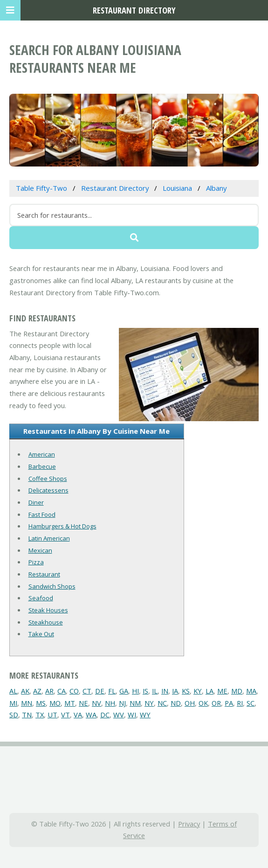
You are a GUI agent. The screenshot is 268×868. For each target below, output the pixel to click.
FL (112, 691)
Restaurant (44, 574)
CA (62, 691)
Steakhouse (46, 622)
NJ (122, 703)
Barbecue (42, 466)
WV (119, 715)
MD (237, 691)
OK (203, 703)
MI (13, 703)
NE (83, 703)
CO (74, 691)
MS (41, 703)
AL (13, 691)
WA (91, 715)
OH (190, 703)
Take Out (41, 634)
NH (110, 703)
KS (186, 691)
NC (162, 703)
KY (198, 691)
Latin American (49, 538)
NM (135, 703)
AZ (37, 691)
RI (240, 703)
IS (145, 691)
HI (135, 691)
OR (216, 703)
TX (40, 715)
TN (27, 715)
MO (55, 703)
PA (229, 703)
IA (175, 691)
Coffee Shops (48, 479)
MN (27, 703)
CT (87, 691)
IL (155, 691)
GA (124, 691)
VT (65, 715)
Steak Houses (48, 610)
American (42, 454)
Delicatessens (48, 490)
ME (222, 691)
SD (14, 715)
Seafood (41, 598)
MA (251, 691)
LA (210, 691)
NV (96, 703)
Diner (36, 502)
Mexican (40, 550)
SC (251, 703)
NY (149, 703)
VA (78, 715)
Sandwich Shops (52, 586)
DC (105, 715)
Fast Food (42, 514)
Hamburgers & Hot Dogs (62, 526)
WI (132, 715)
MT (70, 703)
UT (52, 715)
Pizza (36, 562)
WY (145, 715)
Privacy (189, 824)
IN (165, 691)
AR (49, 691)
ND (176, 703)
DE (100, 691)
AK (25, 691)
